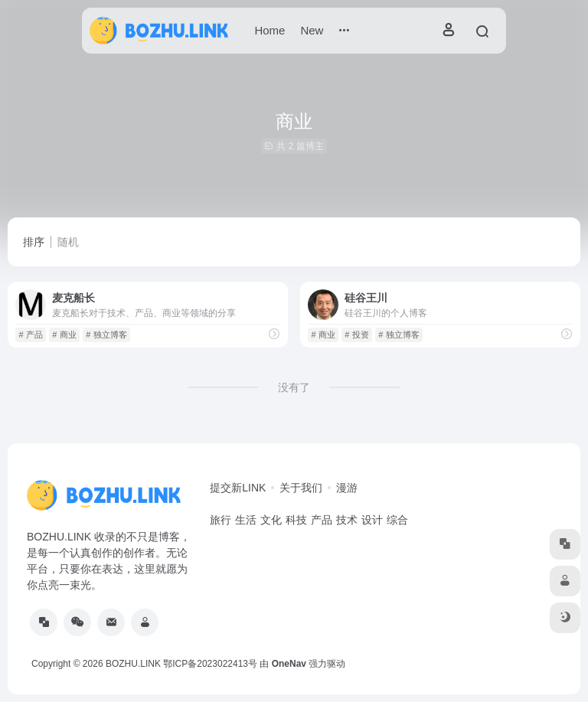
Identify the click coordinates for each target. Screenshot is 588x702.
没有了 (294, 387)
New (312, 30)
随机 (68, 242)
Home (269, 30)
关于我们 (301, 488)
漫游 (347, 488)
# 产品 (30, 335)
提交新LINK (238, 488)
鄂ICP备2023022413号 (210, 664)
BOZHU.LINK (133, 664)
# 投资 (356, 335)
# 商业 (64, 335)
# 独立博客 (106, 335)
